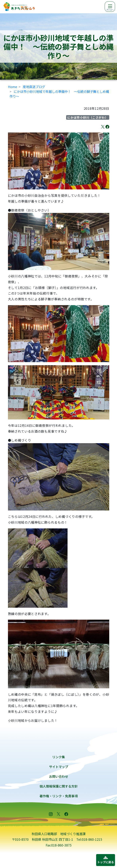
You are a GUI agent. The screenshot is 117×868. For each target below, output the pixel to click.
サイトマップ (59, 767)
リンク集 (59, 757)
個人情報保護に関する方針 (59, 786)
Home (13, 87)
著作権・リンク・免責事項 (59, 796)
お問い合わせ (59, 776)
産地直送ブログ (34, 87)
